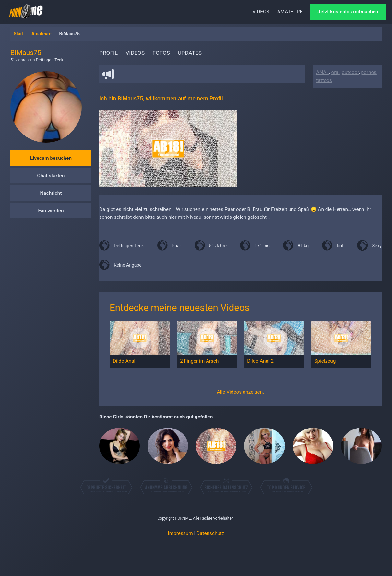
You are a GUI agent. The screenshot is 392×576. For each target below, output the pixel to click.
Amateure (42, 34)
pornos (369, 72)
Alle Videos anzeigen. (240, 392)
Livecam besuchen (51, 158)
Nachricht (51, 193)
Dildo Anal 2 (260, 361)
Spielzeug (325, 361)
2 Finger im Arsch (199, 361)
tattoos (324, 80)
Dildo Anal (124, 361)
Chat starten (51, 176)
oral (335, 72)
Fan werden (51, 211)
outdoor (350, 72)
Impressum (180, 533)
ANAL (322, 72)
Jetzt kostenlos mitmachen (348, 12)
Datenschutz (210, 533)
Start (19, 34)
